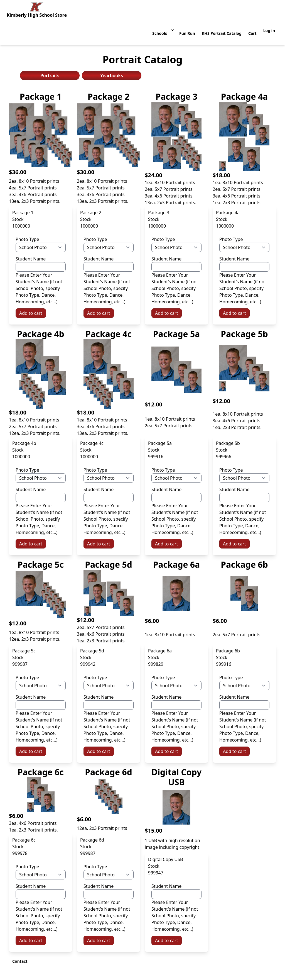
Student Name (31, 259)
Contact (20, 961)
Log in (269, 31)
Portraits (50, 75)
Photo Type (27, 239)
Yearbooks (112, 75)
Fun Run (187, 33)
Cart (252, 33)
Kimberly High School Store (37, 15)
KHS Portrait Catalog (222, 33)
